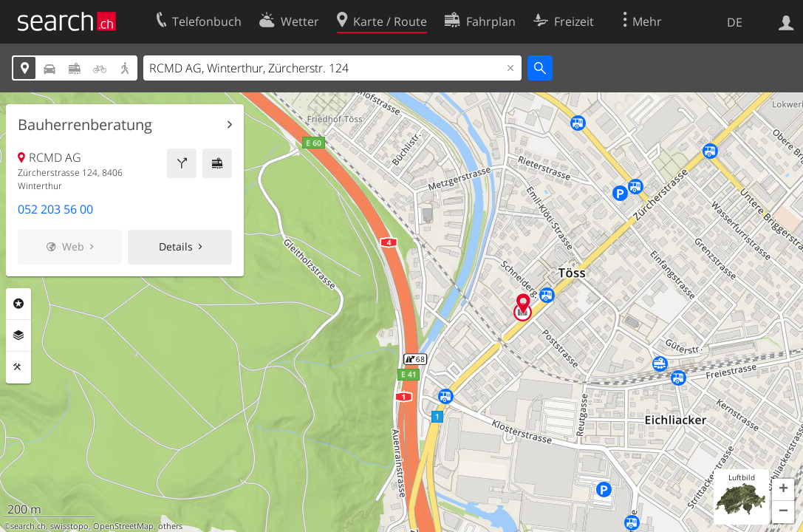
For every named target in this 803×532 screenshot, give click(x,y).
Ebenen (18, 335)
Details (176, 246)
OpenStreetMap (123, 526)
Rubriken (18, 304)
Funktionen (18, 367)
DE (735, 22)
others (170, 526)
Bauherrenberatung (85, 125)
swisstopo (69, 526)
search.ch (28, 526)
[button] (783, 490)
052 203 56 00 (55, 209)
